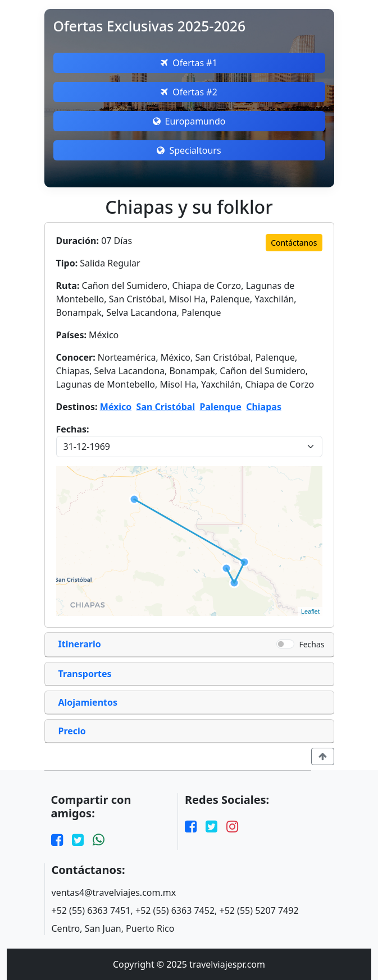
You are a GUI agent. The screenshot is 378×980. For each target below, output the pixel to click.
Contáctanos (294, 243)
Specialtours (189, 150)
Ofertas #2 (189, 92)
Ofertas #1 (189, 63)
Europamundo (189, 121)
